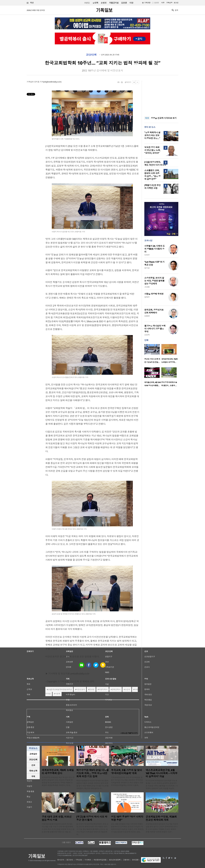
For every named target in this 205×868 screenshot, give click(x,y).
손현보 (104, 3)
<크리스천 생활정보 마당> (129, 733)
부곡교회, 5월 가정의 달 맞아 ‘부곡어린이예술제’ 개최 (126, 772)
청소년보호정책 (115, 860)
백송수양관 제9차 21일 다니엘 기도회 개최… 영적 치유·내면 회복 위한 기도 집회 (92, 773)
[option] (153, 354)
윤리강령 (135, 860)
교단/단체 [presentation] (33, 759)
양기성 (147, 268)
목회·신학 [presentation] (33, 771)
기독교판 (147, 3)
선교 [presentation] (33, 765)
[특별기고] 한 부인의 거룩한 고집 (153, 187)
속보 (147, 118)
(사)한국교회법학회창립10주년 (60, 689)
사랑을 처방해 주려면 (154, 294)
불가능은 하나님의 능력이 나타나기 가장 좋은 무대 (155, 329)
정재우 (147, 297)
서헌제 (58, 694)
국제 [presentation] (33, 776)
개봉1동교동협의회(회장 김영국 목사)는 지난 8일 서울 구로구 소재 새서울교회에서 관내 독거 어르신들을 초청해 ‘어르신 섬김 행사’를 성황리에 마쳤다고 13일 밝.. (58, 828)
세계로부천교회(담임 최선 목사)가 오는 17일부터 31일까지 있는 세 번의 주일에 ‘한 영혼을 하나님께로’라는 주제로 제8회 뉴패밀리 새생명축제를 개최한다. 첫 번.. (58, 781)
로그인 (176, 3)
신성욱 (147, 335)
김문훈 (124, 3)
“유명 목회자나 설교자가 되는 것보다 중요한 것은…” (152, 135)
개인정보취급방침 (100, 860)
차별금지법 (114, 3)
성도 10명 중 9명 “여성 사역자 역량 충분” (127, 818)
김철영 (147, 316)
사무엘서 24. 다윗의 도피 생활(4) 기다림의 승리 (155, 249)
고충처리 (126, 860)
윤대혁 (95, 3)
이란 (131, 3)
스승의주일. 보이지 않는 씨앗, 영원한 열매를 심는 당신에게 (154, 281)
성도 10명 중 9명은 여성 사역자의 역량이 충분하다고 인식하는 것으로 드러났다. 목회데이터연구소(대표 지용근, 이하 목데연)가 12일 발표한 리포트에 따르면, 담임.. (127, 828)
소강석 (127, 689)
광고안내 (70, 860)
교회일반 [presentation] (33, 754)
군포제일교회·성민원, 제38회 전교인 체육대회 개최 (161, 818)
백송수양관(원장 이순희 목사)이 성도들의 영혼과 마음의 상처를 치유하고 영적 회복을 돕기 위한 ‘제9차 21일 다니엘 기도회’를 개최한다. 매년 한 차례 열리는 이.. (92, 784)
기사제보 (88, 860)
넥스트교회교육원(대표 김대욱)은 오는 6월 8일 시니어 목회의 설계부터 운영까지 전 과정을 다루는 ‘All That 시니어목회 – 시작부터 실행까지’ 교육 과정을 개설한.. (162, 784)
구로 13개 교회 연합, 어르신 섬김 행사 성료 (57, 818)
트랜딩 (87, 3)
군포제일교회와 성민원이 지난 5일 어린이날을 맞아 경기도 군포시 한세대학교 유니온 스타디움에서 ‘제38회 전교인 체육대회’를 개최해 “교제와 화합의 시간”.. (162, 828)
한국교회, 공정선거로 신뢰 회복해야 (154, 311)
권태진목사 (116, 689)
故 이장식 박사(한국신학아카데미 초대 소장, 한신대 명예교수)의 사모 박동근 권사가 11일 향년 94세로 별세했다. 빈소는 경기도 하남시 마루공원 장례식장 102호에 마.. (92, 829)
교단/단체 (91, 55)
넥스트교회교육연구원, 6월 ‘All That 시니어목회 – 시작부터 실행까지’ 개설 (162, 773)
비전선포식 (80, 689)
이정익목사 (103, 689)
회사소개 (61, 860)
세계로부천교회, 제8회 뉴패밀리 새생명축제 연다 (58, 772)
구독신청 (169, 3)
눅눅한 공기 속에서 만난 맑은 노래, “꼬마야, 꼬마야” (152, 150)
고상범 (147, 287)
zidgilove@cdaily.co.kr (52, 82)
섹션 (30, 3)
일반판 (156, 3)
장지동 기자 (39, 82)
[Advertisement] (161, 97)
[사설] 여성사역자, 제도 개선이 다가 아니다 (155, 163)
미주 (163, 3)
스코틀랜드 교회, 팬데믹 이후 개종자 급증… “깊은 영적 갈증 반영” (152, 175)
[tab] (33, 754)
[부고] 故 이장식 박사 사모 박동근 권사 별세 (92, 818)
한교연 (92, 689)
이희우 (147, 255)
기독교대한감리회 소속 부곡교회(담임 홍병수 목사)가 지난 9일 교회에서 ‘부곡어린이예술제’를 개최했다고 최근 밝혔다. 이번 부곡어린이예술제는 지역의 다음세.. (127, 781)
